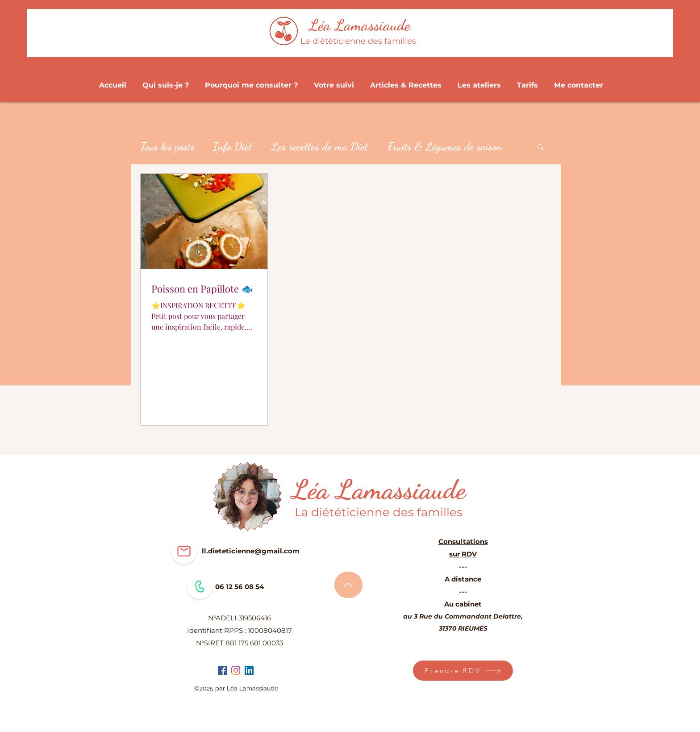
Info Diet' (233, 146)
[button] (540, 148)
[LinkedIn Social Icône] (249, 670)
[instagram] (236, 670)
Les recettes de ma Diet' (321, 146)
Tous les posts (167, 146)
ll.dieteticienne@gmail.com (251, 551)
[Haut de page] (348, 585)
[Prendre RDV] (463, 671)
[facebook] (222, 670)
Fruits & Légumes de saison (445, 146)
